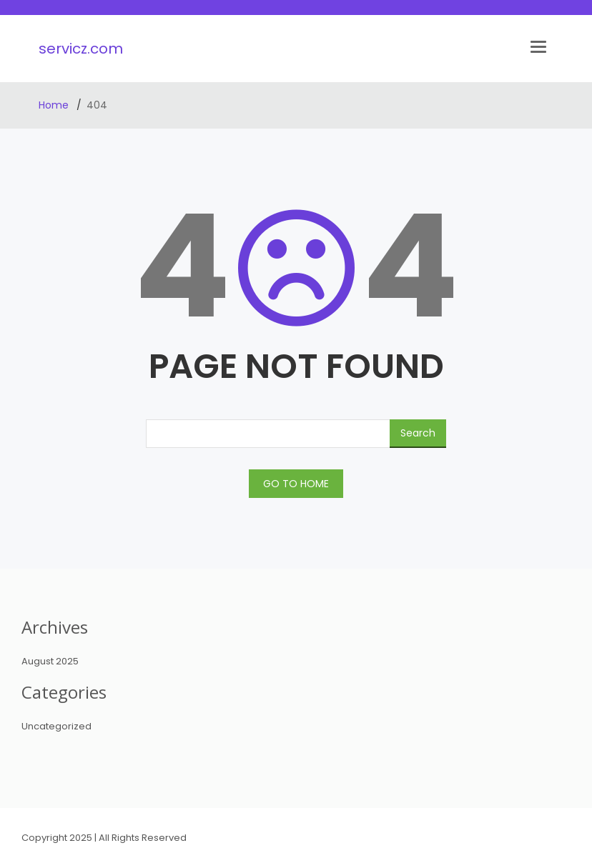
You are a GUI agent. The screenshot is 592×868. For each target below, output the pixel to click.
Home (55, 105)
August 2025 (50, 661)
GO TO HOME (296, 484)
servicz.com (81, 49)
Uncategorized (56, 726)
